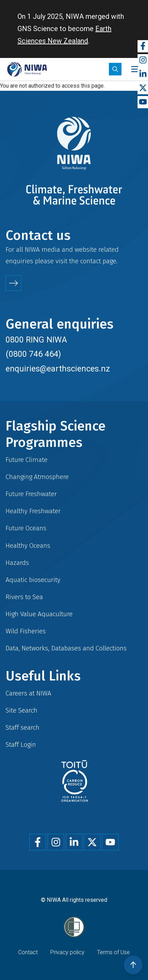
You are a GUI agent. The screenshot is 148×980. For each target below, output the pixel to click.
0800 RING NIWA (36, 340)
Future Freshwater (31, 494)
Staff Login (21, 745)
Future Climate (27, 460)
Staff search (23, 727)
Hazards (17, 563)
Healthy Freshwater (33, 511)
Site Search (21, 710)
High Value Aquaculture (39, 614)
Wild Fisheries (26, 631)
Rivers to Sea (24, 597)
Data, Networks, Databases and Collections (66, 648)
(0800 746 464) (33, 354)
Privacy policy (67, 952)
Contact (28, 952)
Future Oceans (26, 528)
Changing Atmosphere (37, 477)
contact (91, 261)
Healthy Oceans (28, 546)
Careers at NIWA (28, 693)
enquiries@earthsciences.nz (58, 369)
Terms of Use (113, 952)
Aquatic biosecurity (33, 580)
